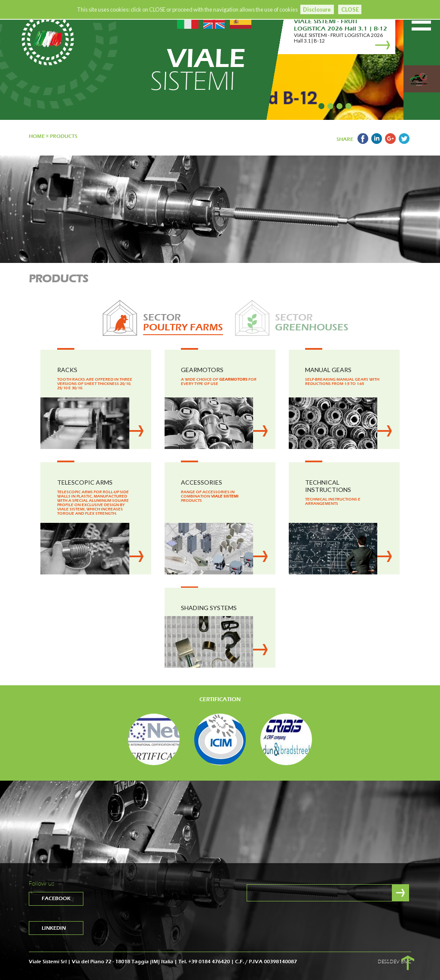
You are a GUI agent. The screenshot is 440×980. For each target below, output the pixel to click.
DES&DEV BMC (394, 962)
